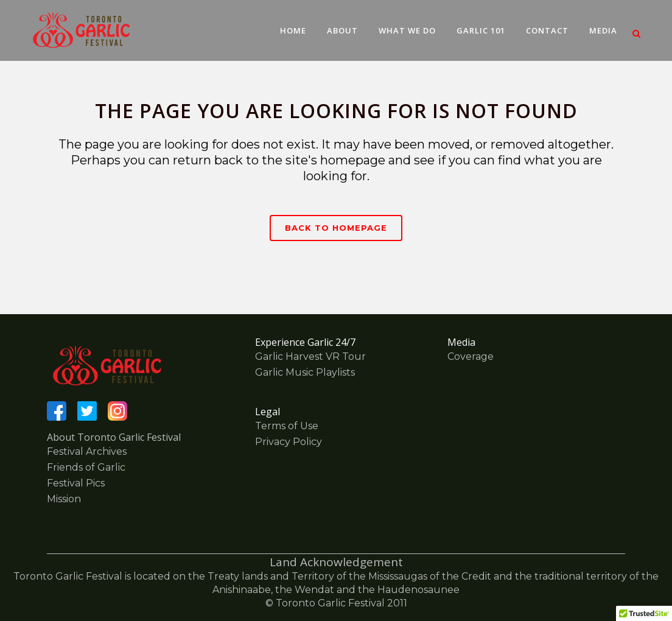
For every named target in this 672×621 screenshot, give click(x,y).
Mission (64, 499)
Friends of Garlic (86, 467)
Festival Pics (76, 483)
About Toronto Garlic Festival (114, 437)
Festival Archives (87, 451)
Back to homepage (336, 228)
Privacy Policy (289, 442)
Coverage (471, 356)
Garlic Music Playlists (305, 372)
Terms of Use (287, 426)
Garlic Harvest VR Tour (310, 356)
